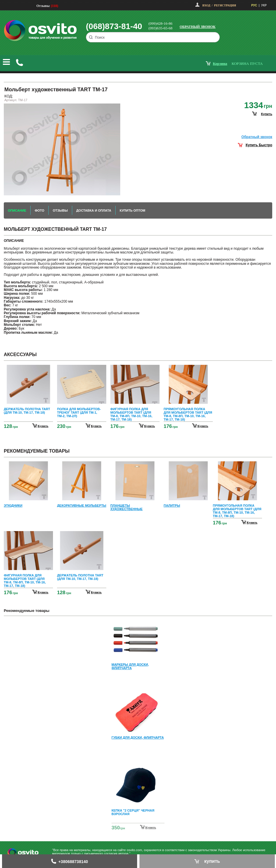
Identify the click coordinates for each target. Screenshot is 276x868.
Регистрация (225, 5)
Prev (137, 625)
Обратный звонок (198, 27)
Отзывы (43, 6)
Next (138, 828)
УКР (264, 5)
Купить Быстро (259, 145)
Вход (206, 5)
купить (267, 114)
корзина (220, 64)
